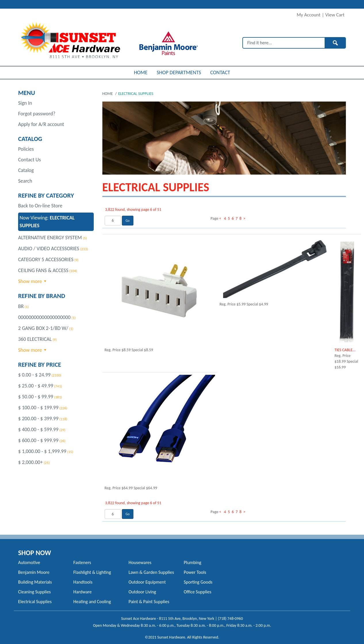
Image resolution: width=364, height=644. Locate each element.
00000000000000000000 (44, 317)
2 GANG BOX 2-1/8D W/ (43, 328)
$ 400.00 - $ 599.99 (38, 429)
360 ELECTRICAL (35, 339)
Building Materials (35, 582)
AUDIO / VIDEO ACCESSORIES (49, 249)
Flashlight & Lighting (92, 572)
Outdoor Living (142, 592)
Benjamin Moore (34, 572)
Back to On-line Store (40, 206)
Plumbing (192, 562)
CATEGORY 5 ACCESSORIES (46, 259)
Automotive (29, 562)
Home (108, 94)
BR (21, 306)
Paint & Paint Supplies (149, 602)
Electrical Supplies (35, 602)
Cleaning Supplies (35, 592)
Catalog (26, 170)
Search (25, 181)
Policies (26, 149)
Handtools (83, 582)
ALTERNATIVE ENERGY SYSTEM (50, 238)
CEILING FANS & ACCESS (43, 270)
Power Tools (195, 572)
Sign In (25, 103)
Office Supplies (198, 592)
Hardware (83, 592)
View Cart (335, 15)
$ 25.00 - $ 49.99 (36, 386)
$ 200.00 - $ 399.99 (38, 418)
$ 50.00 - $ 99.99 (36, 397)
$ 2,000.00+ (30, 462)
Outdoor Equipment (147, 582)
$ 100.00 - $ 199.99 (38, 408)
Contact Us (29, 160)
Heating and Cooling (92, 602)
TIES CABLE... (345, 350)
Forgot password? (37, 114)
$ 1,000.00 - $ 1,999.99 (42, 451)
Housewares (140, 562)
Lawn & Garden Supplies (151, 572)
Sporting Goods (198, 582)
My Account (309, 15)
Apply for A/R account (41, 124)
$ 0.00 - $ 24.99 (34, 375)
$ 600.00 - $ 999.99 (38, 440)
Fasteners (82, 562)
